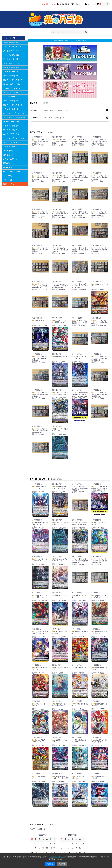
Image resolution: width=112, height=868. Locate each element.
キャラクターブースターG (13, 113)
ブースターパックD (11, 59)
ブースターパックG (11, 101)
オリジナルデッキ (10, 159)
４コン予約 (8, 176)
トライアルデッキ (10, 147)
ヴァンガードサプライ (12, 172)
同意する (50, 864)
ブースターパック (10, 130)
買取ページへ (8, 184)
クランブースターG (11, 109)
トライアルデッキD (11, 72)
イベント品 (8, 180)
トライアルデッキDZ (11, 55)
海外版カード (8, 155)
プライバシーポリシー (57, 857)
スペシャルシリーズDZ (12, 47)
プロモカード (8, 151)
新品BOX (7, 163)
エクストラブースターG (13, 105)
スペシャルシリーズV (12, 84)
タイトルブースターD (12, 67)
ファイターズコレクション (14, 138)
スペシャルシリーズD (12, 63)
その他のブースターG (12, 122)
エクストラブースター (12, 134)
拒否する (62, 864)
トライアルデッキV (11, 92)
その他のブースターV (12, 88)
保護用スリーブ (9, 167)
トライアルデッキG (11, 126)
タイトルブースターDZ (12, 51)
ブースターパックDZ (11, 42)
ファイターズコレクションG (14, 117)
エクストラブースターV (12, 80)
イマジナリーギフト (11, 97)
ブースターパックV (11, 76)
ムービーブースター (11, 142)
